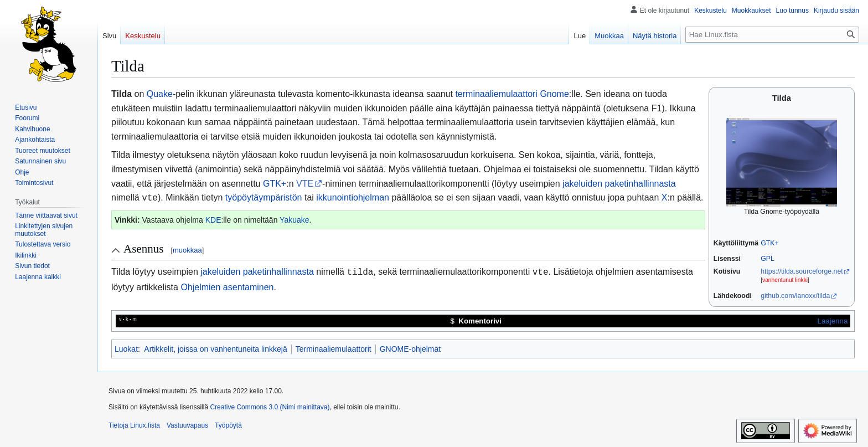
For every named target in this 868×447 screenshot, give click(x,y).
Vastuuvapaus (187, 425)
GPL (768, 259)
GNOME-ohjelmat (410, 349)
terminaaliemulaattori (496, 94)
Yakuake (294, 219)
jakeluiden (582, 184)
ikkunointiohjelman (353, 197)
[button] (38, 277)
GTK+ (770, 243)
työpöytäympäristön (264, 197)
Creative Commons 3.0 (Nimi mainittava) (270, 407)
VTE (305, 184)
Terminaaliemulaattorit (334, 349)
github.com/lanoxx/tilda (795, 296)
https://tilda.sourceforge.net (802, 271)
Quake (160, 94)
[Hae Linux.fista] (772, 35)
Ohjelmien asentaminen (227, 285)
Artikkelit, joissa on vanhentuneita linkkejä (215, 349)
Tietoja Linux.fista (134, 425)
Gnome (554, 94)
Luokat (126, 349)
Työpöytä (228, 425)
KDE (213, 219)
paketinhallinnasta (640, 184)
